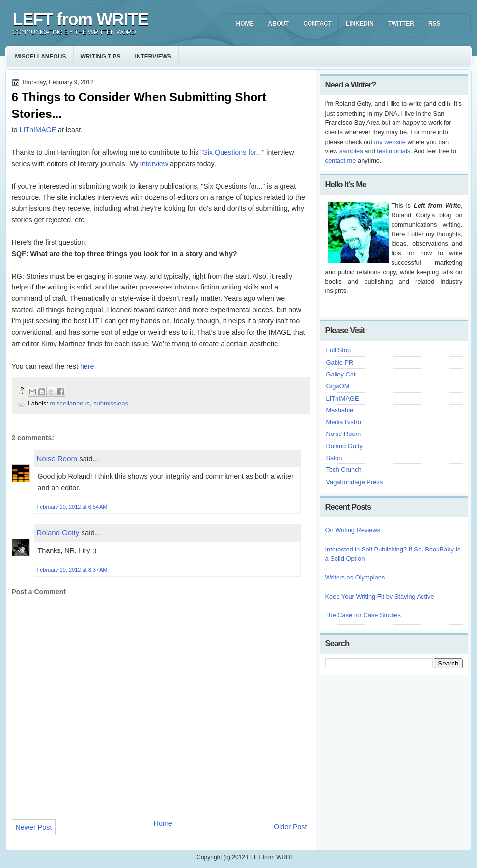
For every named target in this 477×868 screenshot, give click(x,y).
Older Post (290, 827)
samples (351, 151)
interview (153, 164)
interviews (153, 57)
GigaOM (338, 386)
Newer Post (34, 827)
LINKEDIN (360, 24)
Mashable (340, 410)
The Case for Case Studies (363, 615)
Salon (334, 458)
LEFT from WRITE (81, 19)
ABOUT (279, 24)
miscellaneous (41, 57)
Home (163, 823)
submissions (111, 403)
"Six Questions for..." (232, 152)
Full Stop (339, 350)
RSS (435, 24)
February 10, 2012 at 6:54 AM (72, 507)
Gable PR (340, 362)
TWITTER (401, 24)
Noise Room (57, 458)
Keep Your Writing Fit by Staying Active (380, 596)
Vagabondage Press (355, 482)
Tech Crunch (344, 470)
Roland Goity (58, 533)
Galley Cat (341, 374)
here (87, 366)
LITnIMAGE (38, 130)
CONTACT (317, 24)
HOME (245, 24)
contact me (341, 160)
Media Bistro (344, 422)
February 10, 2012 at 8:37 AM (72, 570)
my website (390, 142)
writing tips (101, 57)
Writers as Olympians (355, 577)
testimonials (393, 151)
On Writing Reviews (353, 530)
